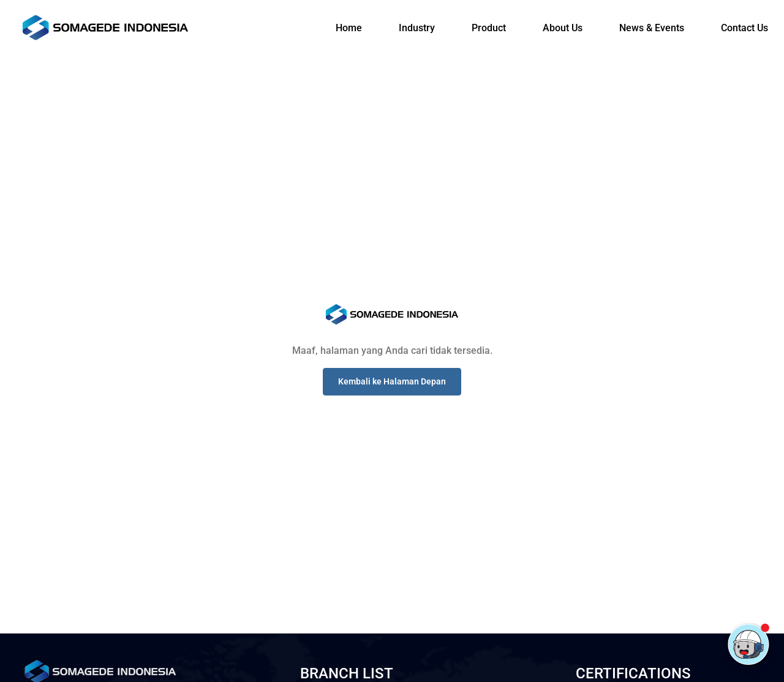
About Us (563, 28)
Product (489, 28)
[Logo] (105, 28)
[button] (392, 382)
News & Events (652, 28)
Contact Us (744, 28)
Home (349, 28)
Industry (417, 28)
